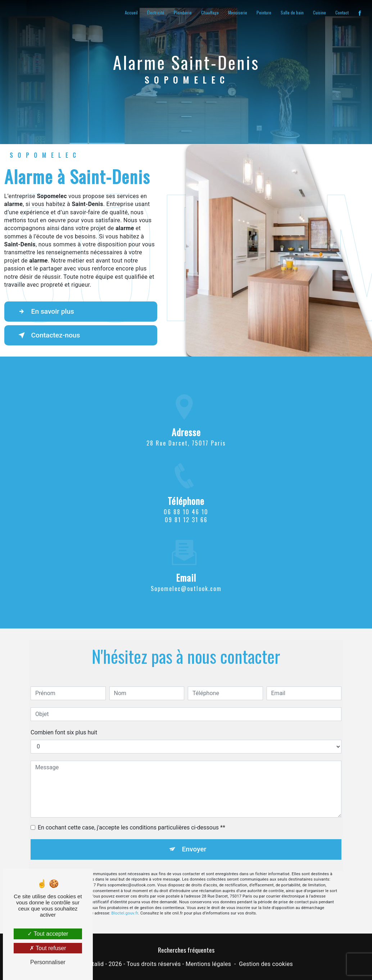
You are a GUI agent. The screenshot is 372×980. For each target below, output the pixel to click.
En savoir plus (45, 312)
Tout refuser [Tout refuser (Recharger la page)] (48, 948)
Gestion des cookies (266, 964)
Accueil (131, 12)
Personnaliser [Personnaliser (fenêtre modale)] (48, 962)
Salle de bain (292, 12)
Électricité (156, 12)
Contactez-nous (48, 335)
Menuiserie (238, 12)
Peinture (264, 12)
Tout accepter (48, 934)
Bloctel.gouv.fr (125, 901)
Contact (342, 12)
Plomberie (183, 12)
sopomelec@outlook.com (186, 576)
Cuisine (319, 12)
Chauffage (210, 12)
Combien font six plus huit (64, 719)
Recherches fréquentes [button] (186, 950)
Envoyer (194, 836)
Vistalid (94, 964)
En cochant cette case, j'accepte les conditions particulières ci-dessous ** (131, 815)
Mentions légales (208, 964)
